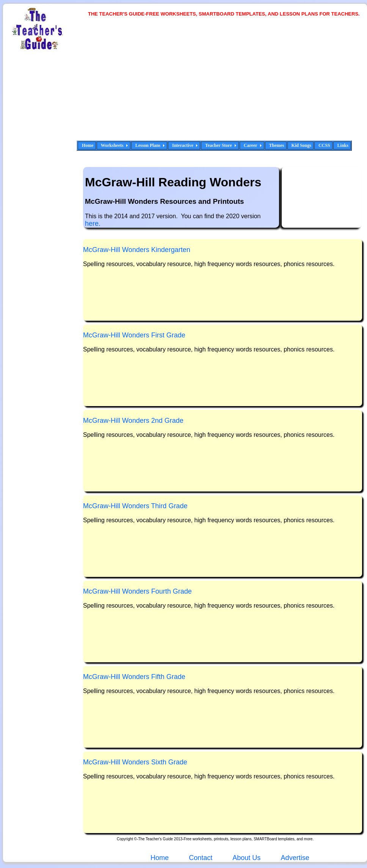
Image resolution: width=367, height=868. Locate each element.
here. (93, 224)
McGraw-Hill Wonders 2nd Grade (133, 421)
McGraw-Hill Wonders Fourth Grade (137, 591)
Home (88, 145)
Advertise (295, 858)
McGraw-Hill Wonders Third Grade (135, 506)
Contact (201, 858)
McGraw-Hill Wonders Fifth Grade (134, 677)
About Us (246, 858)
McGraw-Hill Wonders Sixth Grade (135, 762)
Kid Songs (301, 145)
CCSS (324, 145)
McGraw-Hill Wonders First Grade (134, 335)
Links (343, 145)
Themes (277, 145)
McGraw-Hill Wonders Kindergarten (137, 250)
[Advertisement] (176, 83)
